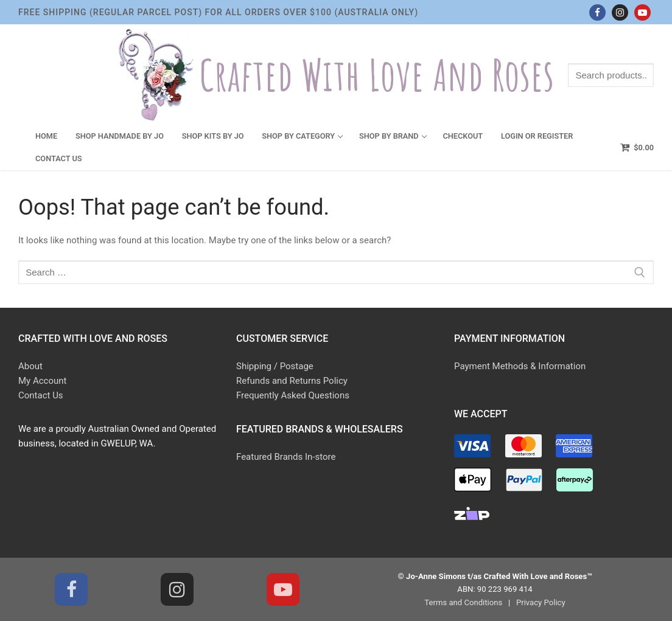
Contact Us (41, 395)
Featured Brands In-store (286, 457)
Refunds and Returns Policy (292, 381)
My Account (42, 381)
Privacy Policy (541, 602)
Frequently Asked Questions (293, 395)
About (30, 366)
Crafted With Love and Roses (377, 75)
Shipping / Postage (275, 366)
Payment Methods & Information (520, 366)
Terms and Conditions (463, 602)
